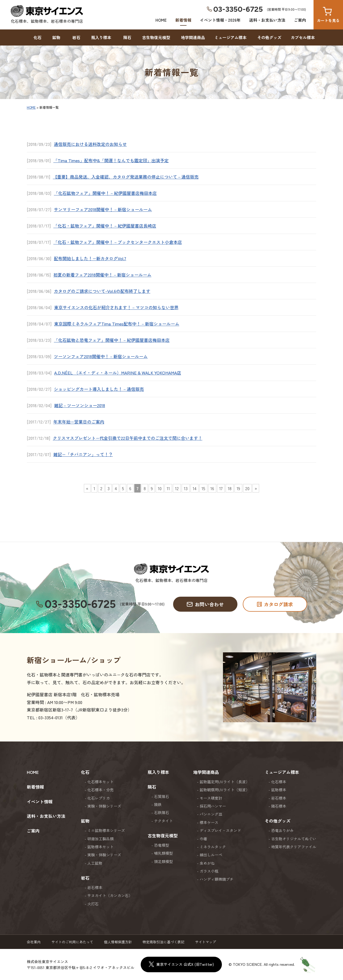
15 (203, 488)
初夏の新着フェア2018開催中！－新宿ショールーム (102, 275)
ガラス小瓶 (209, 871)
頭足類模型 (163, 861)
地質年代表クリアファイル (294, 847)
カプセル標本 (303, 37)
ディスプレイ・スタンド (220, 830)
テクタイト (163, 821)
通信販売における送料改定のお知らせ (90, 144)
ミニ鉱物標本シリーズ (106, 830)
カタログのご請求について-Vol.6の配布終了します (102, 291)
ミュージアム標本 (230, 37)
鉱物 (56, 37)
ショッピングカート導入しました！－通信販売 (99, 389)
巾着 (203, 839)
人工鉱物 (95, 863)
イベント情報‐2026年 (220, 20)
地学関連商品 (193, 37)
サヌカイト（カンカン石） (110, 895)
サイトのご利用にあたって (72, 942)
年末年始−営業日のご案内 (79, 422)
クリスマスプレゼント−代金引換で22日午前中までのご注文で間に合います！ (128, 438)
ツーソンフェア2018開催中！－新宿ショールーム (101, 356)
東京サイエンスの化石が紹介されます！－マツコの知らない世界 (116, 307)
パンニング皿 (211, 814)
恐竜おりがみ (282, 830)
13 (186, 488)
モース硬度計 (211, 798)
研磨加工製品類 (100, 839)
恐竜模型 (162, 845)
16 (212, 488)
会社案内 (34, 942)
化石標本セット (100, 782)
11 (168, 488)
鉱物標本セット (100, 847)
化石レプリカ (99, 798)
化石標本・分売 (100, 790)
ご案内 (300, 20)
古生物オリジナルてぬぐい (294, 839)
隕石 (127, 37)
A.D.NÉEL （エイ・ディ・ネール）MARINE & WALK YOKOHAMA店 (118, 373)
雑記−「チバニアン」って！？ (83, 454)
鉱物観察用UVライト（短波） (225, 790)
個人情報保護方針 (118, 942)
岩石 (76, 37)
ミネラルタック (213, 847)
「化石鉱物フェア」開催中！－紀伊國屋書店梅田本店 (105, 193)
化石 (38, 37)
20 (247, 488)
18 (230, 488)
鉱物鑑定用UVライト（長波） (225, 782)
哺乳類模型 (163, 853)
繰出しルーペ (211, 855)
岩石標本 (95, 887)
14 (195, 488)
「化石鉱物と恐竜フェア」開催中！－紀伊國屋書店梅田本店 (112, 340)
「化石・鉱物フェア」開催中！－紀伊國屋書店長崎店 (105, 226)
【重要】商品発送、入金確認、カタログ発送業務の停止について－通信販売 (126, 177)
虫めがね (207, 863)
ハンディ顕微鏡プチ (217, 879)
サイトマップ (206, 942)
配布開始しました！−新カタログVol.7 (90, 258)
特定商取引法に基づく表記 (163, 942)
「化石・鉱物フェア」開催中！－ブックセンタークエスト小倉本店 (118, 242)
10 (160, 488)
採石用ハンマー (213, 806)
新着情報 (183, 20)
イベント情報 (40, 801)
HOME (161, 20)
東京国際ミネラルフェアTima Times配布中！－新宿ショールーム (117, 324)
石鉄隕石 (162, 812)
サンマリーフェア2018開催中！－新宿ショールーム (103, 209)
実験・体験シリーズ (104, 806)
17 (221, 488)
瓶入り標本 (101, 37)
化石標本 (279, 782)
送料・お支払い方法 (267, 20)
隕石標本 (279, 806)
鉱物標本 (279, 790)
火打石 (93, 904)
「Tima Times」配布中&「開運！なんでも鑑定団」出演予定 (111, 160)
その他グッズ (269, 37)
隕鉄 (158, 804)
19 (238, 488)
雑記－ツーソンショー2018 (80, 405)
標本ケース (209, 822)
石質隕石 (162, 796)
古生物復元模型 (156, 37)
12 (177, 488)
